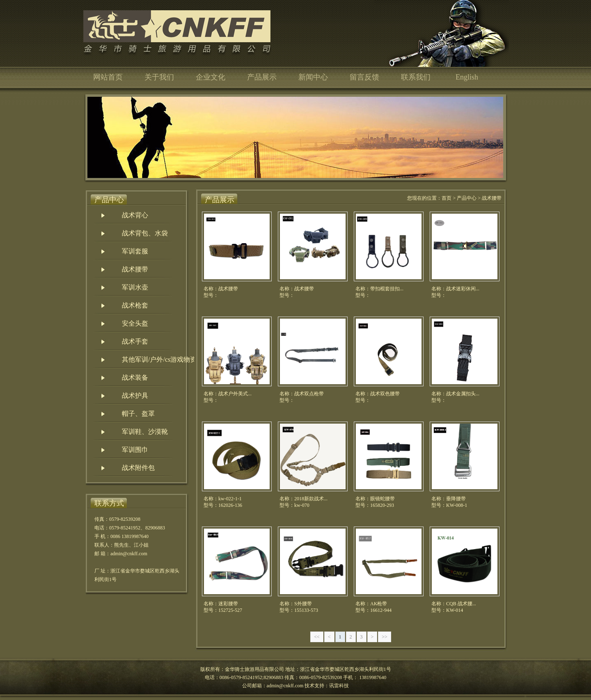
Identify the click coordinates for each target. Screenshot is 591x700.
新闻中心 (313, 77)
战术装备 (135, 377)
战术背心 (135, 215)
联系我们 (416, 77)
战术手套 (135, 341)
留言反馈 (364, 77)
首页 (447, 198)
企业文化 (211, 77)
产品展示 (262, 77)
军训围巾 (135, 450)
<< (317, 637)
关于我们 (159, 77)
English (467, 77)
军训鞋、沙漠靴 (145, 432)
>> (385, 637)
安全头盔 (135, 323)
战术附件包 (138, 468)
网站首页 (108, 77)
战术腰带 (135, 269)
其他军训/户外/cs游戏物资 (159, 359)
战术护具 (135, 396)
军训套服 (135, 251)
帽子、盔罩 (138, 414)
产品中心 (467, 198)
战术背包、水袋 (145, 233)
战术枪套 (135, 305)
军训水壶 (135, 287)
